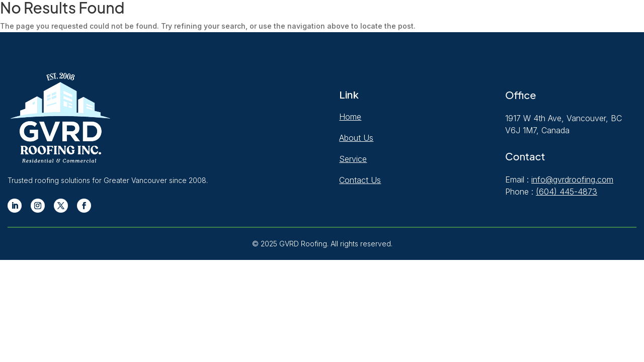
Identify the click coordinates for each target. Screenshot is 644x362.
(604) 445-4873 (567, 192)
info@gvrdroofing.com (572, 179)
